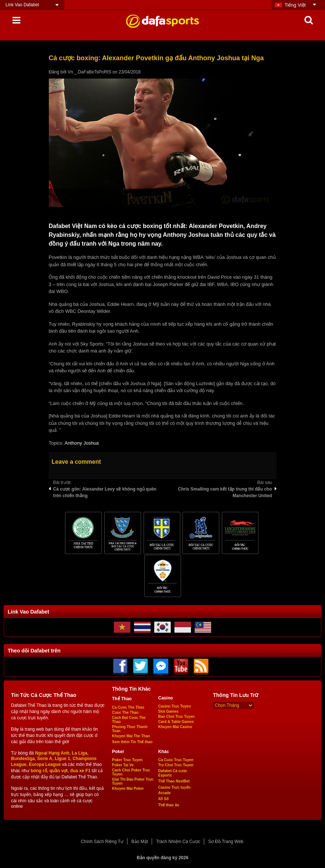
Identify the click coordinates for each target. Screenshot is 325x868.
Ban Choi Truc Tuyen (176, 717)
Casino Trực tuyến (174, 787)
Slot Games (168, 711)
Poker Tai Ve (123, 765)
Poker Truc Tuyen (127, 760)
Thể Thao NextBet (174, 781)
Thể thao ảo (169, 805)
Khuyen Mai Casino (175, 727)
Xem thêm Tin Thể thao (132, 742)
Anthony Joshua (82, 443)
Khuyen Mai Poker (128, 789)
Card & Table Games (176, 722)
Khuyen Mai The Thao (131, 736)
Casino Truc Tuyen (175, 706)
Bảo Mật (140, 842)
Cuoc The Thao (125, 713)
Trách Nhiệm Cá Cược (178, 842)
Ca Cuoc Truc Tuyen (176, 760)
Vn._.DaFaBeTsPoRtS (89, 72)
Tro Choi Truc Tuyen (176, 765)
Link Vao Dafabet (22, 5)
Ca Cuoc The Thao (128, 707)
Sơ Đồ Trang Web (226, 842)
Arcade (165, 793)
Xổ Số (163, 799)
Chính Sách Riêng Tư (102, 842)
